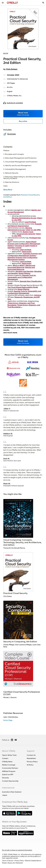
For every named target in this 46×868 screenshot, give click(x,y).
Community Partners (10, 768)
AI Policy (30, 765)
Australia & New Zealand (12, 792)
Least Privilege (30, 222)
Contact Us (31, 755)
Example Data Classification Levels (25, 282)
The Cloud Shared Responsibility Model (23, 287)
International (8, 788)
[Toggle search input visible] (43, 3)
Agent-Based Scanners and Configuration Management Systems (24, 244)
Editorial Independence (33, 861)
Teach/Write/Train (9, 755)
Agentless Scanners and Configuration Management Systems (25, 255)
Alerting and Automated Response (21, 266)
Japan (5, 795)
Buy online (23, 121)
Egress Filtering (24, 273)
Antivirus (38, 295)
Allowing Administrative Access (24, 218)
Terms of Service (8, 861)
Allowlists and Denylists (24, 271)
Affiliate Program (9, 771)
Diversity (5, 778)
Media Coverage (9, 765)
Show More (8, 190)
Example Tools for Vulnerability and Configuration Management (22, 277)
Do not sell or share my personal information (17, 850)
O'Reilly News (7, 762)
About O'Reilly (9, 751)
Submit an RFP (8, 775)
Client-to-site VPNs (33, 230)
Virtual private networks (26, 234)
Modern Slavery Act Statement (12, 863)
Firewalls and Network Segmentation (25, 225)
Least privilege (25, 250)
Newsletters (31, 758)
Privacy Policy (32, 762)
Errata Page (8, 720)
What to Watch (19, 265)
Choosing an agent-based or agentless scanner (22, 247)
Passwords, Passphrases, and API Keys (24, 298)
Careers (5, 758)
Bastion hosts (28, 232)
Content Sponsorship (10, 781)
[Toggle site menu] (3, 3)
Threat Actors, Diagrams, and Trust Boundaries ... (24, 306)
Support (31, 751)
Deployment (27, 252)
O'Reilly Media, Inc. (14, 96)
